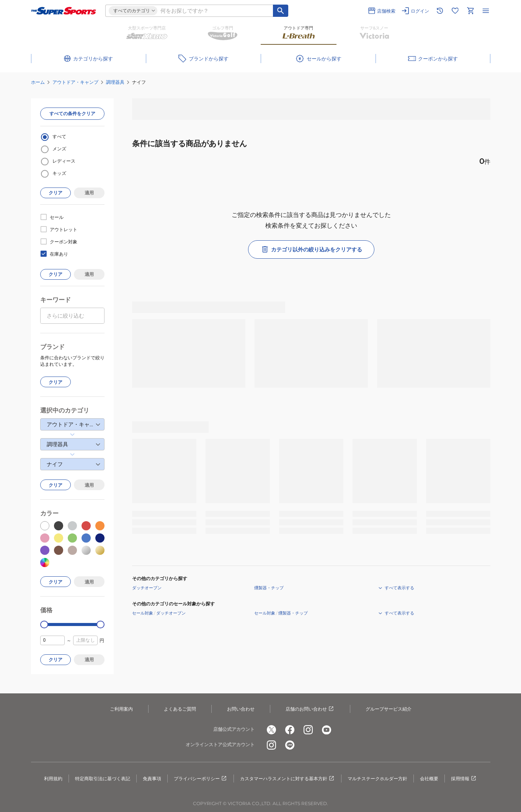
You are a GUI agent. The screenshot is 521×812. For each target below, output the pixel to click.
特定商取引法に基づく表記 (103, 779)
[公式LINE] (290, 745)
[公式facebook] (290, 730)
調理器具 (115, 82)
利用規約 (53, 779)
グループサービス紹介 (389, 709)
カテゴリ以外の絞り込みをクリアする (311, 249)
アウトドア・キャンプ (75, 82)
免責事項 (152, 779)
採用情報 (464, 779)
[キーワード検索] (281, 11)
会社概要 (429, 779)
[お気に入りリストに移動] (455, 11)
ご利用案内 (121, 709)
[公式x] (271, 730)
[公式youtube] (327, 730)
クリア (56, 193)
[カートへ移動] (470, 11)
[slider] (44, 625)
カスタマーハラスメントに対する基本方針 (287, 779)
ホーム (38, 82)
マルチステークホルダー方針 (377, 779)
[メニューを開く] (486, 11)
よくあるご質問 (180, 709)
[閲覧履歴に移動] (440, 11)
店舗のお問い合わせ (310, 709)
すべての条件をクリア (72, 113)
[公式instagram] (308, 730)
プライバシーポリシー (201, 779)
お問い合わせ (241, 709)
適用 (89, 193)
